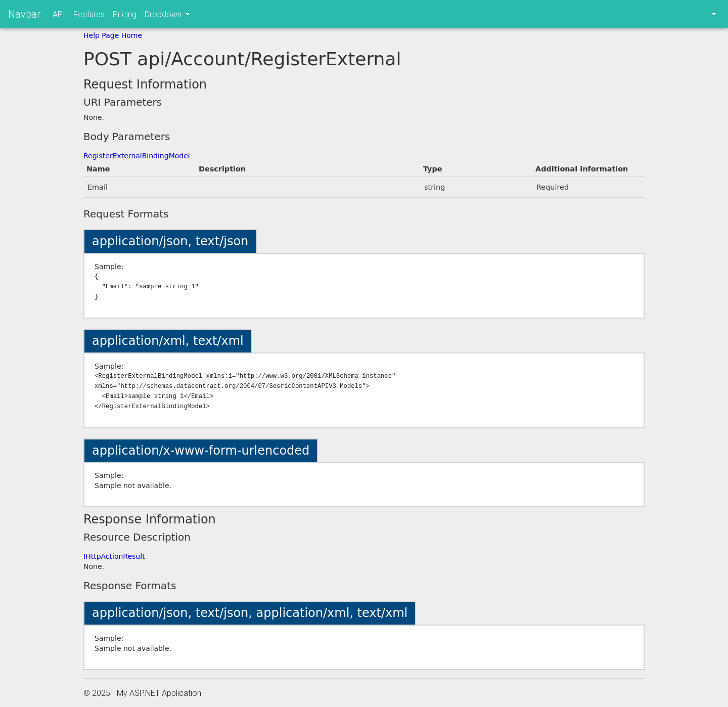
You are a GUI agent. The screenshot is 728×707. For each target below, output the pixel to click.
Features (89, 14)
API (59, 14)
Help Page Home (113, 35)
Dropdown (164, 14)
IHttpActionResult (114, 556)
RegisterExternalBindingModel (137, 156)
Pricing (125, 14)
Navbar (24, 14)
